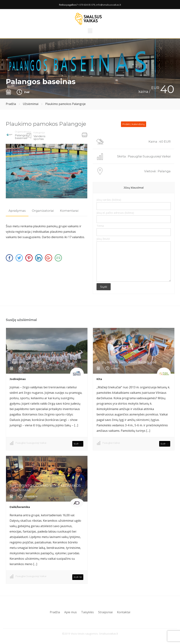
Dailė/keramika (20, 507)
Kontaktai (124, 612)
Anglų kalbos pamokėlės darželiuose (126, 362)
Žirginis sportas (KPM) (28, 362)
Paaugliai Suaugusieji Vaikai (31, 443)
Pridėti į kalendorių (134, 124)
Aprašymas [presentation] (17, 211)
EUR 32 (78, 577)
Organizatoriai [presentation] (43, 211)
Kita (99, 379)
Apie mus (71, 612)
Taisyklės (87, 612)
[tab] (17, 211)
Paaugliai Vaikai (111, 443)
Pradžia (11, 104)
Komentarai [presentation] (69, 211)
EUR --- (78, 444)
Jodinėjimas (18, 379)
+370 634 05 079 (87, 5)
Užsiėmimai (31, 104)
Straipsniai (105, 612)
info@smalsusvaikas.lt (109, 5)
